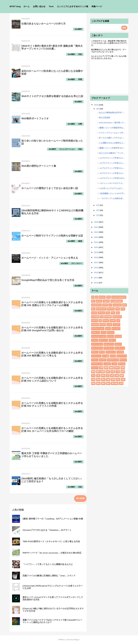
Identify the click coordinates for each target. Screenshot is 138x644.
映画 (103, 376)
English (106, 301)
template (95, 325)
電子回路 (115, 383)
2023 (96, 232)
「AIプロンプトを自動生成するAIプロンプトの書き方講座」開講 (113, 198)
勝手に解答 (101, 372)
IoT (110, 305)
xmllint (103, 325)
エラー (108, 328)
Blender (102, 297)
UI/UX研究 (95, 317)
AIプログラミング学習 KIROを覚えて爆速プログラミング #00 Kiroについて (113, 178)
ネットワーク (122, 356)
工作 (118, 372)
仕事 (80, 124)
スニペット (103, 340)
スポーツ (112, 340)
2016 (96, 268)
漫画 (122, 376)
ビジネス (103, 360)
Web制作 (78, 29)
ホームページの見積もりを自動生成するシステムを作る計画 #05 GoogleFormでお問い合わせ (52, 329)
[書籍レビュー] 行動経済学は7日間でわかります (112, 128)
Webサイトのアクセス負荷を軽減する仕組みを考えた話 (52, 96)
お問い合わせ (39, 6)
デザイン (95, 352)
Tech (51, 6)
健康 (111, 368)
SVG (123, 309)
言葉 (123, 379)
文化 (93, 376)
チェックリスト (97, 348)
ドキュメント (96, 356)
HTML (105, 305)
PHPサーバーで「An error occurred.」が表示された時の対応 (52, 553)
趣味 (98, 383)
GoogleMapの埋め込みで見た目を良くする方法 (48, 280)
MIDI (125, 305)
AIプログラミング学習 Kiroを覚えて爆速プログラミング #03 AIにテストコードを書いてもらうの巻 (113, 163)
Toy (118, 313)
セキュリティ (109, 344)
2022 (96, 237)
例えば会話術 (105, 118)
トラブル (120, 352)
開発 (103, 383)
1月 (98, 215)
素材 (103, 379)
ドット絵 (106, 356)
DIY (93, 301)
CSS (109, 297)
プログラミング (113, 360)
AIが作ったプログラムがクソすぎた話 (113, 188)
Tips (108, 313)
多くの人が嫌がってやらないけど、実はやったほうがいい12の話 (112, 138)
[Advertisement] (109, 78)
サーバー (110, 336)
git (100, 321)
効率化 (117, 368)
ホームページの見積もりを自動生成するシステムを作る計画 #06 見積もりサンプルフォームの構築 (52, 304)
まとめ (109, 325)
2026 (96, 105)
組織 (108, 379)
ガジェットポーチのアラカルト (113, 183)
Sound (94, 313)
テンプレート (120, 348)
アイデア (116, 325)
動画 (93, 372)
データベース (111, 352)
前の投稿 (80, 498)
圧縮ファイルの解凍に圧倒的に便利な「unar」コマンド (49, 576)
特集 (93, 379)
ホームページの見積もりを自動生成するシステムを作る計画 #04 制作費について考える (52, 354)
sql (118, 321)
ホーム (27, 6)
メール (114, 364)
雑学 (108, 383)
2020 (96, 247)
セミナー (118, 344)
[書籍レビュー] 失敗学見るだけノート (112, 148)
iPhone (106, 321)
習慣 (113, 379)
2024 (96, 227)
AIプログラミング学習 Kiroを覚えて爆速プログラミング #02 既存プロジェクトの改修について (113, 168)
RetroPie (111, 309)
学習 (80, 79)
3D (93, 297)
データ (102, 352)
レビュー (95, 368)
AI (96, 297)
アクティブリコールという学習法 (112, 133)
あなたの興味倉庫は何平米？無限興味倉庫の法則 (112, 113)
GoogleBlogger (117, 301)
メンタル (107, 364)
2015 (96, 272)
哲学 (108, 372)
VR (102, 317)
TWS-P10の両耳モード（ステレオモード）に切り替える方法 (51, 542)
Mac (93, 309)
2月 (98, 210)
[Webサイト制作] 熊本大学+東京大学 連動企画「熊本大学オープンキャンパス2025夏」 (52, 47)
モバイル (122, 364)
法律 (117, 376)
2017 (96, 262)
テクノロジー (77, 263)
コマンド (111, 332)
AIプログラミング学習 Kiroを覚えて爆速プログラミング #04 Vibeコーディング (113, 158)
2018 (96, 257)
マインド (123, 360)
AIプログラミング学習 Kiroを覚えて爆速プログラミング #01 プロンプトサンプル (113, 173)
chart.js (95, 321)
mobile (113, 321)
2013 (96, 283)
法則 (112, 376)
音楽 (121, 383)
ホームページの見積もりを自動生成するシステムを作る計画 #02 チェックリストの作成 (52, 405)
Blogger (77, 640)
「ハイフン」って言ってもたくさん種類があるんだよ (48, 564)
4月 (98, 109)
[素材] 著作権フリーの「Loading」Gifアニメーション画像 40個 (53, 519)
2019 (96, 252)
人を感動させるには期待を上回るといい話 (112, 143)
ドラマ (113, 356)
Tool (113, 313)
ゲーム (103, 332)
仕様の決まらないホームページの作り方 (44, 24)
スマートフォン (97, 344)
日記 (80, 54)
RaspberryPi (101, 309)
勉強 (80, 241)
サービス (118, 336)
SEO (118, 309)
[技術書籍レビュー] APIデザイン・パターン (113, 193)
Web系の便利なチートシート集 (39, 166)
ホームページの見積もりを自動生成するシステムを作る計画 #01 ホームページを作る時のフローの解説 (52, 430)
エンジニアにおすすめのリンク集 (73, 6)
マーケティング (97, 364)
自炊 (118, 379)
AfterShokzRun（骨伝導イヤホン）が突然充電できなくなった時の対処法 (112, 123)
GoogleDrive (96, 305)
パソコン (95, 360)
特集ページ (97, 6)
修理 (106, 368)
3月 (98, 205)
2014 (96, 278)
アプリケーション (98, 328)
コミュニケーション (67, 149)
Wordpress (117, 317)
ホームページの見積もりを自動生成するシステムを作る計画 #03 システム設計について (52, 379)
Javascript (117, 305)
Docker (99, 301)
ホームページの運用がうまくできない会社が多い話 (50, 188)
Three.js (101, 313)
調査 (93, 383)
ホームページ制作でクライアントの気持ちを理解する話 (52, 236)
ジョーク (95, 340)
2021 (96, 242)
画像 (98, 379)
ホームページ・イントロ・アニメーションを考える (50, 258)
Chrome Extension (119, 297)
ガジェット (96, 332)
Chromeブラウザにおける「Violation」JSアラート (47, 530)
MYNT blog (15, 6)
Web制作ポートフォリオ (35, 118)
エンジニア (116, 328)
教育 (123, 372)
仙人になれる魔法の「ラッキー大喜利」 (112, 153)
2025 (96, 222)
